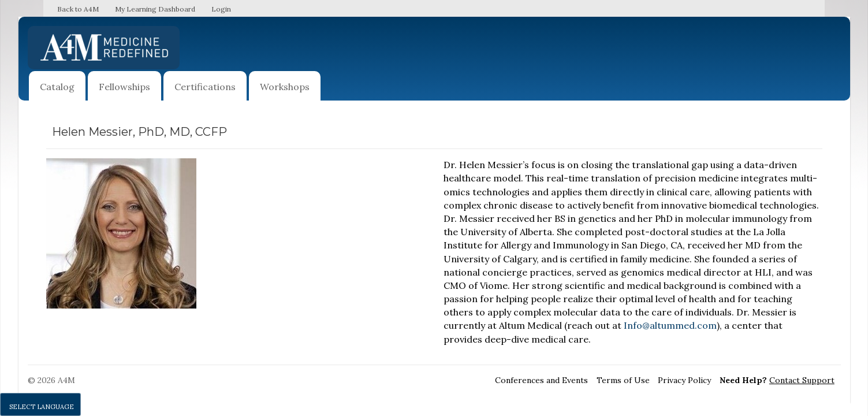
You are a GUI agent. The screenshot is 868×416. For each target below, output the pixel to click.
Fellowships (124, 87)
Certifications (205, 87)
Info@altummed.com (670, 325)
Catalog (57, 87)
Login (221, 9)
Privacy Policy (684, 380)
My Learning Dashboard (155, 9)
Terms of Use (623, 380)
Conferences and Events (541, 380)
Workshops (285, 87)
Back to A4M (78, 9)
